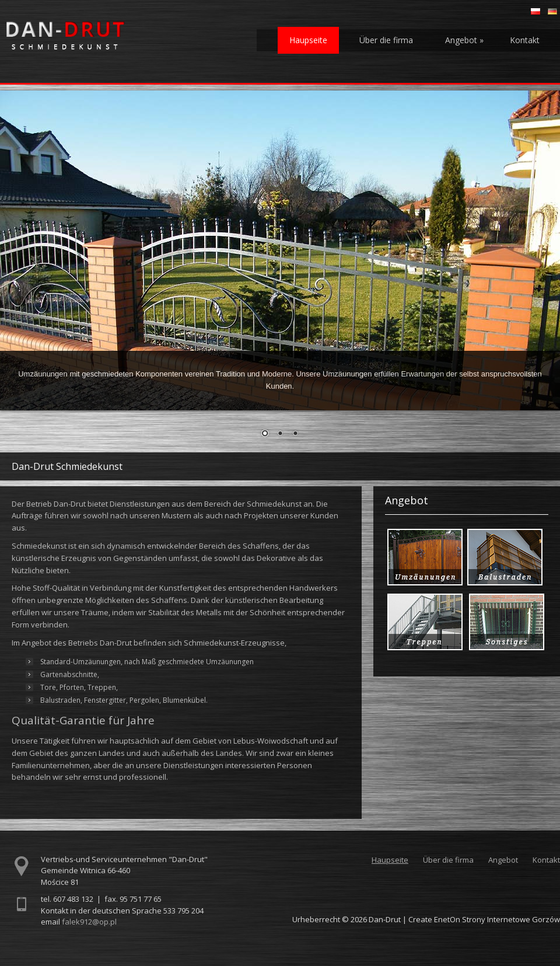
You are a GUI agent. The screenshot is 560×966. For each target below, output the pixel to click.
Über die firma (386, 40)
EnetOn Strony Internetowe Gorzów (497, 919)
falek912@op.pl (89, 922)
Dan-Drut (385, 919)
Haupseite (308, 40)
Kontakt (525, 40)
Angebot (464, 40)
